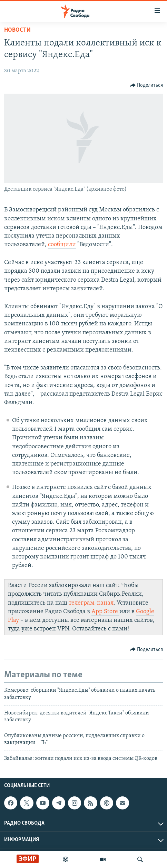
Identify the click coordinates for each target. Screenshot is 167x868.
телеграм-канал (91, 603)
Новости (17, 30)
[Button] (147, 85)
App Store (105, 612)
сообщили (62, 245)
